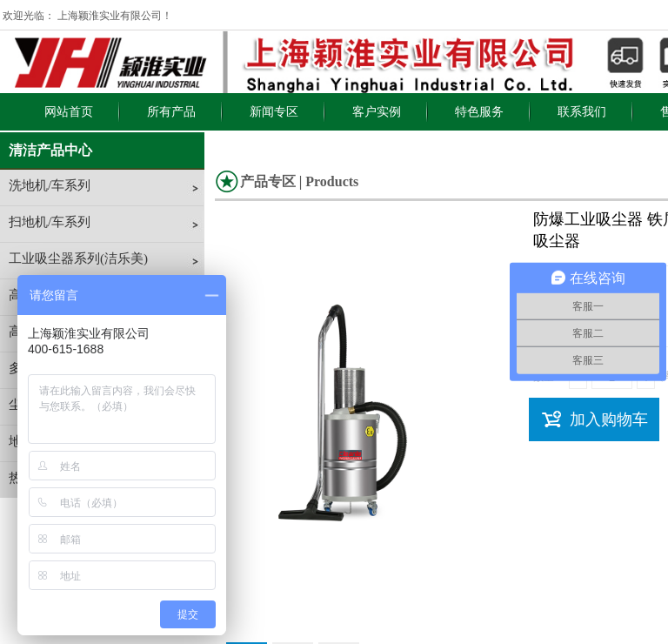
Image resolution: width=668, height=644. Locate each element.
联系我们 (582, 112)
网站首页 (69, 112)
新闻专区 (274, 112)
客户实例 (377, 112)
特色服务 (479, 112)
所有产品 (171, 112)
